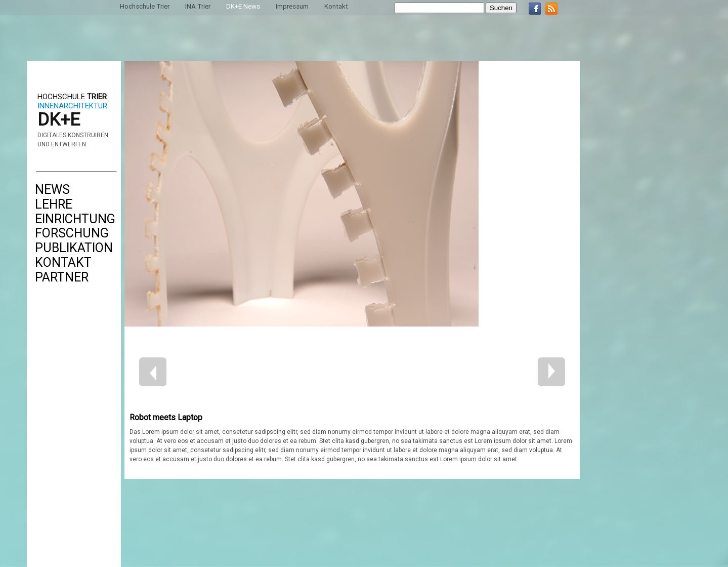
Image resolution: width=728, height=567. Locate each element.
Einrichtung (75, 219)
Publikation (74, 248)
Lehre (54, 204)
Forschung (72, 233)
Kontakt (63, 262)
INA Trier (198, 6)
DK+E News (243, 6)
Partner (62, 277)
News (52, 190)
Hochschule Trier (145, 6)
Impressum (292, 6)
